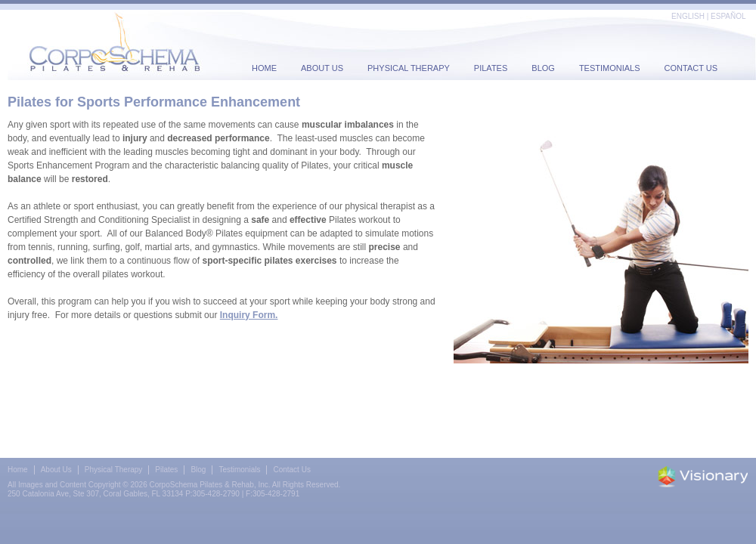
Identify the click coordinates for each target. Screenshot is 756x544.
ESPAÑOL (728, 16)
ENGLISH (688, 16)
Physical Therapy (409, 68)
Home (264, 68)
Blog (543, 68)
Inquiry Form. (249, 315)
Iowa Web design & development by (703, 477)
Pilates (491, 68)
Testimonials (610, 68)
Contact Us (691, 68)
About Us (322, 68)
